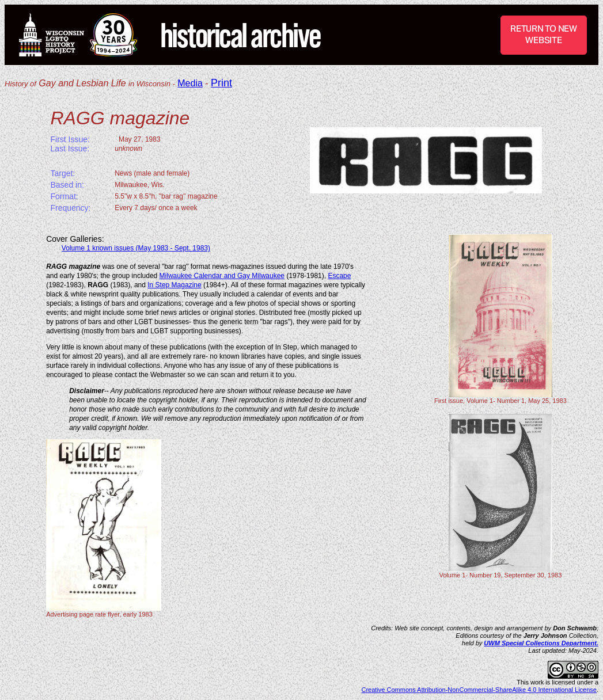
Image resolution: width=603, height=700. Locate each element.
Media (190, 83)
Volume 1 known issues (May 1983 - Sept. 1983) (136, 248)
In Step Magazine (174, 285)
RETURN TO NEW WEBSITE (544, 34)
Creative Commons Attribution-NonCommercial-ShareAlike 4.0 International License (479, 690)
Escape (339, 276)
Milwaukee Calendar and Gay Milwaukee (222, 276)
